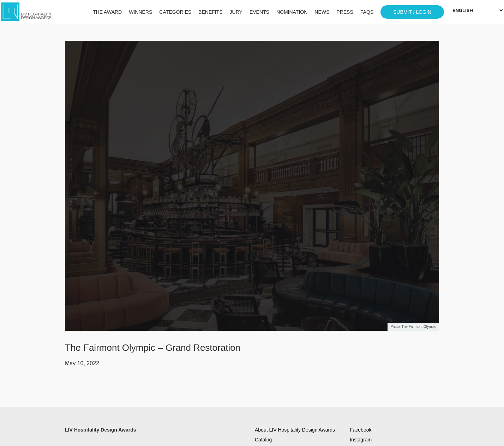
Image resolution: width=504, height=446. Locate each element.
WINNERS (140, 12)
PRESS (345, 12)
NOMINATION (292, 12)
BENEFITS (210, 12)
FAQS (367, 12)
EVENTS (259, 12)
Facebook (361, 430)
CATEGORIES (175, 12)
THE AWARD (107, 12)
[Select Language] (478, 10)
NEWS (322, 12)
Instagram (361, 440)
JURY (236, 12)
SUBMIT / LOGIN (412, 12)
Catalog (263, 440)
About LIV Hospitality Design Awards (295, 430)
